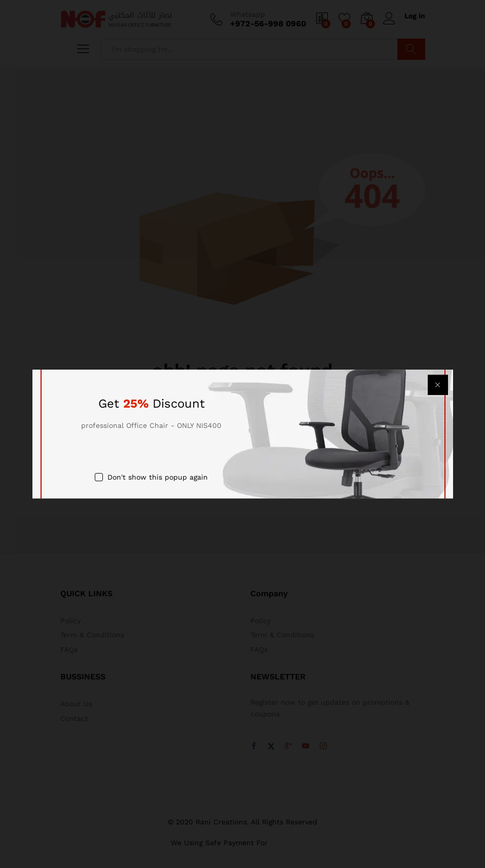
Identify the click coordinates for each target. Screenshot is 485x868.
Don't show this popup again (158, 478)
